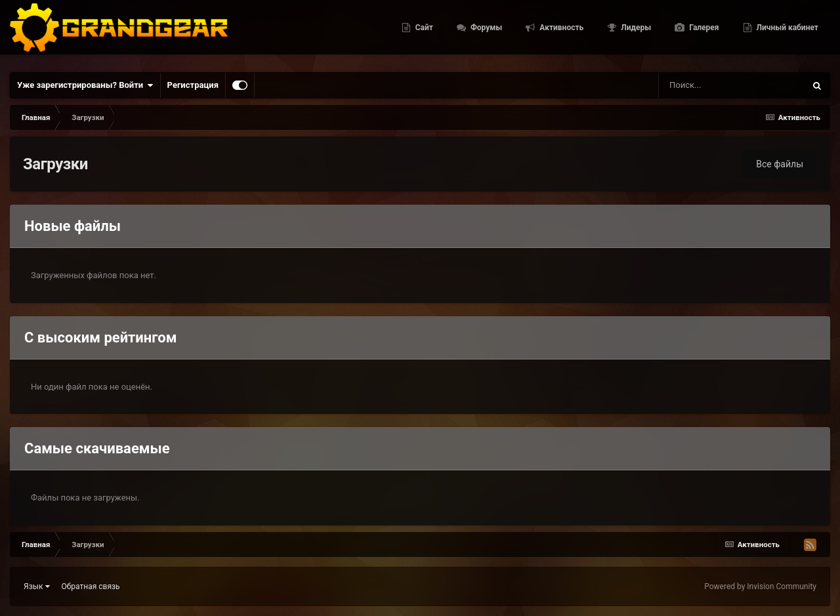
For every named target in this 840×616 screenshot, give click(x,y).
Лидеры (635, 33)
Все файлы (780, 164)
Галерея (703, 33)
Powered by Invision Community (760, 586)
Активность (560, 33)
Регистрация (193, 85)
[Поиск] (706, 85)
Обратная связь (91, 586)
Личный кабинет (787, 33)
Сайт (423, 33)
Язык (37, 586)
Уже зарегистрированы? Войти (85, 85)
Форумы (485, 33)
